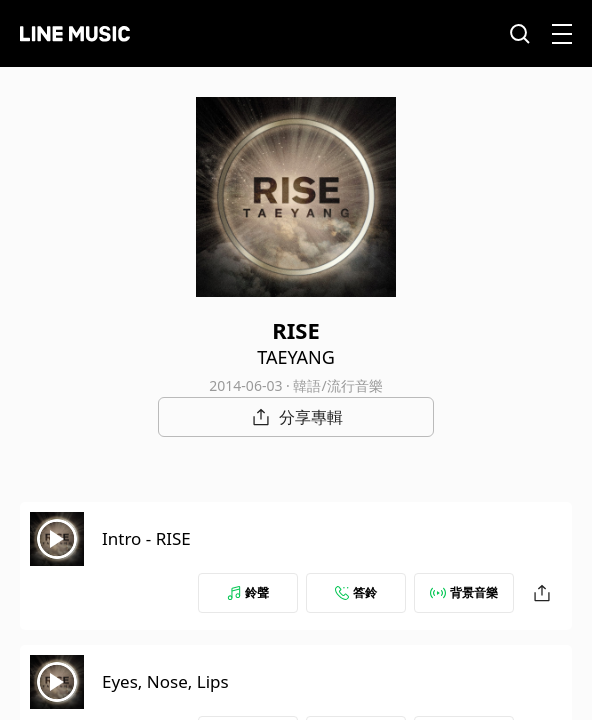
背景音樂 (464, 592)
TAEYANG (296, 357)
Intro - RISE (146, 538)
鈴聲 (248, 592)
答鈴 (356, 592)
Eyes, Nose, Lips (165, 681)
